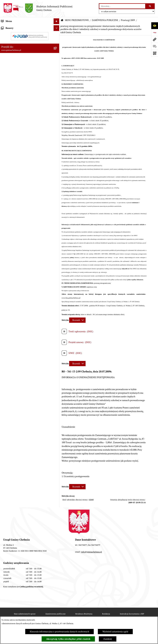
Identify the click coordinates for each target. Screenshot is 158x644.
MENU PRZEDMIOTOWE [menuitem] (14, 27)
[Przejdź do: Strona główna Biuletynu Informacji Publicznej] (62, 20)
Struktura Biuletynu (84, 614)
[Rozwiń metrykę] (77, 320)
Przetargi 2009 (128, 20)
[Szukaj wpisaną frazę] (150, 6)
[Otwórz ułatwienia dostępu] (155, 26)
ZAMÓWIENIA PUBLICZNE (105, 20)
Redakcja (106, 614)
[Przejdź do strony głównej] (38, 8)
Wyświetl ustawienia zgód (115, 632)
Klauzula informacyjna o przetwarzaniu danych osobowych (59, 632)
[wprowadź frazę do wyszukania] (122, 6)
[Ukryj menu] (56, 21)
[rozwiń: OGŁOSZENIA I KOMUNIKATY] (57, 35)
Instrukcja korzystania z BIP (132, 614)
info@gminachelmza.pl (92, 552)
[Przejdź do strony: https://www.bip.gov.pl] (155, 32)
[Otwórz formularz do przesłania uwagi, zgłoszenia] (155, 46)
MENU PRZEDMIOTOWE (77, 20)
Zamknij (108, 639)
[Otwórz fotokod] (155, 53)
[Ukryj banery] (56, 263)
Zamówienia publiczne (55, 614)
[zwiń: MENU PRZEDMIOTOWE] (57, 27)
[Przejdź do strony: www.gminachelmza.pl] (155, 39)
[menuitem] (30, 35)
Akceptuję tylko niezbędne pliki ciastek (68, 639)
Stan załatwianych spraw (25, 614)
